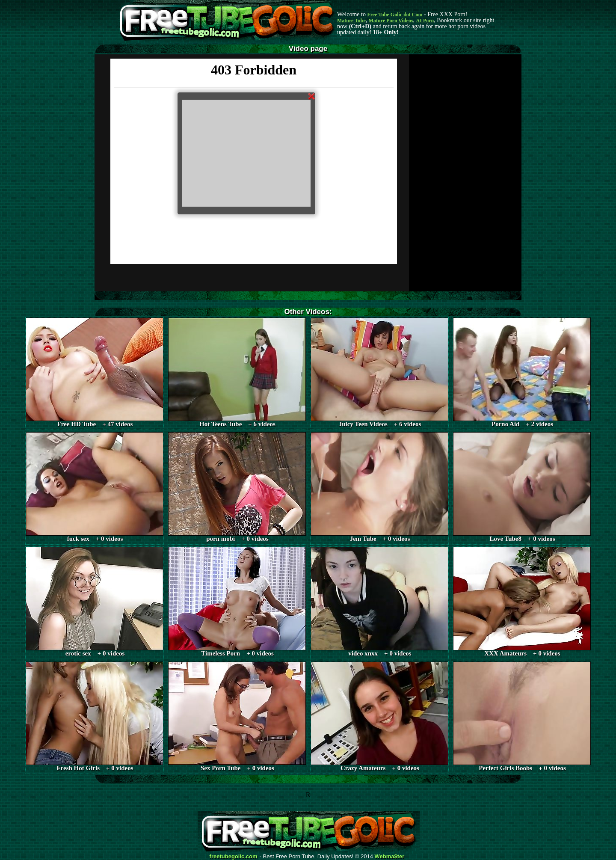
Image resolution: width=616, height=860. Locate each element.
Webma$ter (390, 857)
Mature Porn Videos (391, 21)
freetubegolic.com (234, 857)
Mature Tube (351, 21)
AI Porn (425, 21)
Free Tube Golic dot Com (395, 15)
